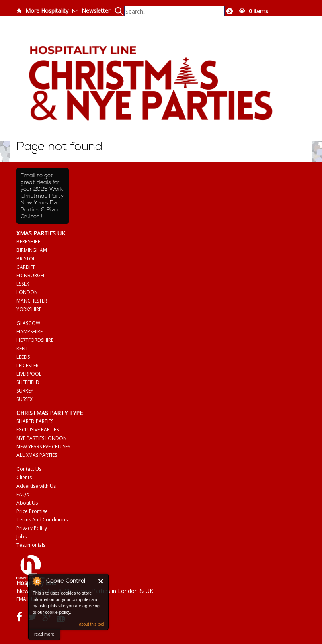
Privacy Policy (32, 528)
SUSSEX (25, 399)
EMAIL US (27, 599)
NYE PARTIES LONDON (42, 438)
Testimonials (31, 545)
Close (101, 581)
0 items (258, 11)
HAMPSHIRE (30, 332)
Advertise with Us (36, 486)
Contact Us (29, 469)
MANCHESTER (32, 301)
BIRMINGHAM (32, 250)
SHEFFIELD (28, 382)
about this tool (92, 624)
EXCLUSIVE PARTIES (38, 430)
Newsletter (96, 11)
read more (44, 634)
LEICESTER (28, 365)
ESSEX (23, 284)
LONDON (27, 292)
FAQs (23, 494)
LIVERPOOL (29, 374)
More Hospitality (47, 11)
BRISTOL (26, 259)
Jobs (22, 537)
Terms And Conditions (42, 520)
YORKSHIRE (29, 309)
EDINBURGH (30, 275)
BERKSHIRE (28, 242)
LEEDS (23, 357)
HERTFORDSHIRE (35, 340)
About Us (27, 503)
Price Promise (32, 511)
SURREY (25, 391)
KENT (22, 349)
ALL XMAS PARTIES (37, 455)
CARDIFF (26, 267)
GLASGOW (28, 323)
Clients (24, 477)
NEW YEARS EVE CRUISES (43, 447)
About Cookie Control (37, 581)
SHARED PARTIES (35, 421)
